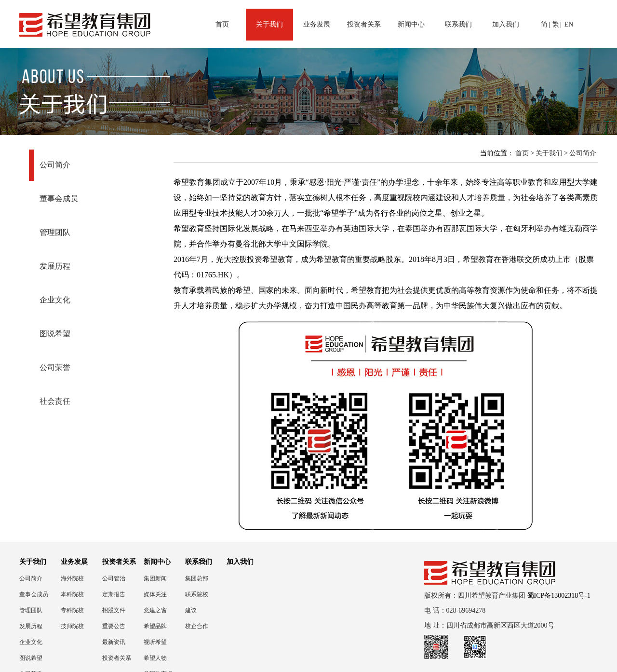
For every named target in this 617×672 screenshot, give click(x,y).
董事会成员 (59, 199)
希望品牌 (155, 626)
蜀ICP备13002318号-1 (559, 596)
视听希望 (155, 642)
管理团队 (55, 232)
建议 (191, 610)
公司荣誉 (55, 367)
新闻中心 (411, 24)
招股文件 (114, 610)
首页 (222, 24)
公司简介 (55, 165)
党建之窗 (155, 610)
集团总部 (197, 578)
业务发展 (317, 24)
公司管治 (114, 578)
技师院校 (72, 626)
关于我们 (269, 24)
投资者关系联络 (117, 658)
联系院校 (197, 594)
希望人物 (155, 658)
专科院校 (72, 610)
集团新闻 (155, 578)
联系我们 (458, 24)
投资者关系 (364, 24)
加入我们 (506, 24)
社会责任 (55, 401)
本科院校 (72, 594)
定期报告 (114, 594)
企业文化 (55, 300)
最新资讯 (114, 642)
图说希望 (55, 334)
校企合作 (197, 626)
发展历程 (55, 266)
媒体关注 (155, 594)
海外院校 (72, 578)
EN (569, 24)
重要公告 (114, 626)
